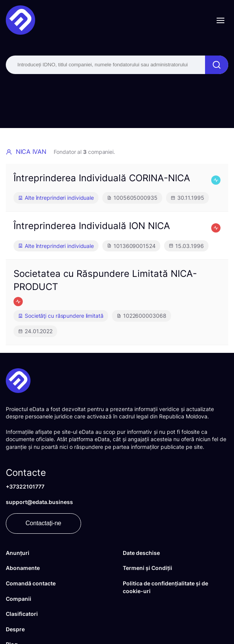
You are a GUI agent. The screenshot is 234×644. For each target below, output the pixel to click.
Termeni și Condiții (148, 568)
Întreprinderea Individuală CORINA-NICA (102, 178)
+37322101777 (25, 486)
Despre (15, 629)
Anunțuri (18, 553)
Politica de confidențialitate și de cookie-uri (165, 587)
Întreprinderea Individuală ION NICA (92, 226)
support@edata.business (39, 502)
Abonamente (23, 568)
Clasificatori (22, 614)
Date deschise (141, 553)
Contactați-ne (43, 523)
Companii (19, 599)
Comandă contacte (31, 583)
